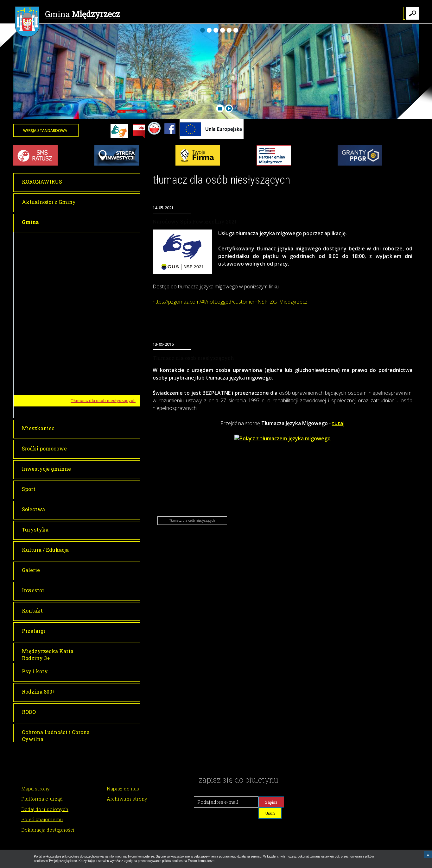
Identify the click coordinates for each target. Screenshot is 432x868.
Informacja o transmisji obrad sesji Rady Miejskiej (100, 291)
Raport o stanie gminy (92, 412)
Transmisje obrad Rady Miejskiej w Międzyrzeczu (104, 275)
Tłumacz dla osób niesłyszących (103, 400)
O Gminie (78, 355)
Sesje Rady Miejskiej (91, 261)
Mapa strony (35, 789)
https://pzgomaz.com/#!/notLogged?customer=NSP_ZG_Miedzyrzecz (230, 302)
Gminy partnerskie (89, 389)
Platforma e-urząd (42, 799)
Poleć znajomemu (42, 819)
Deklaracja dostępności (48, 830)
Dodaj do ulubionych (45, 809)
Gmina (67, 15)
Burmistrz (79, 238)
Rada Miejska (83, 250)
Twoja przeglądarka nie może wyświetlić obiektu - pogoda (395, 135)
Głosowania (82, 305)
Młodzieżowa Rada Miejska (98, 344)
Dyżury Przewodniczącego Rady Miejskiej (103, 330)
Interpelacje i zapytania (94, 316)
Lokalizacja (82, 378)
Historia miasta (86, 367)
